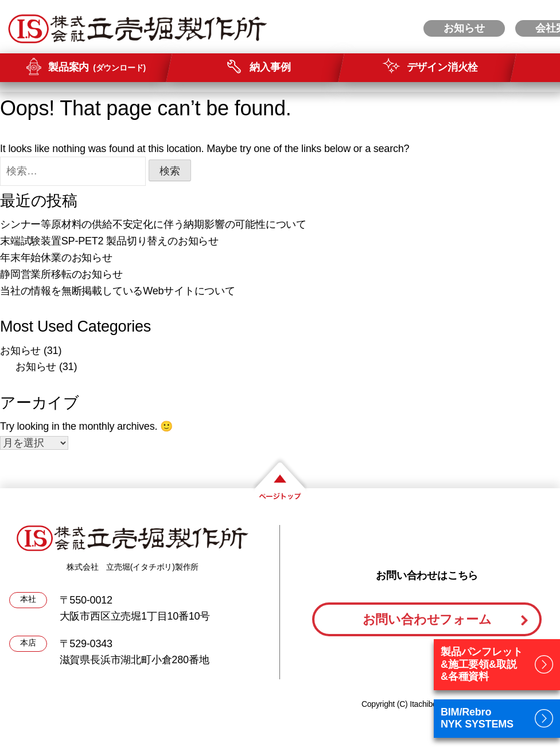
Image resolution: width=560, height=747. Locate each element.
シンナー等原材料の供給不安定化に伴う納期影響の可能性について (153, 224)
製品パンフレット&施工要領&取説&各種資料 (481, 664)
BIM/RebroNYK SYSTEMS (477, 718)
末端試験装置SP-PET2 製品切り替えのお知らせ (109, 241)
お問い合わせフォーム (427, 619)
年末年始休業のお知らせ (56, 258)
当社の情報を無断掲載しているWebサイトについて (118, 291)
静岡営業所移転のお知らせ (61, 274)
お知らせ (20, 351)
